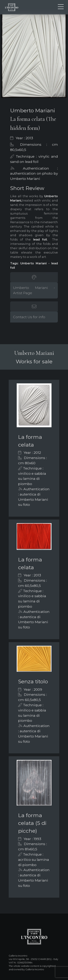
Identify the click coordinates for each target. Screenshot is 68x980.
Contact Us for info (29, 317)
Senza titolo (33, 681)
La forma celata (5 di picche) (32, 823)
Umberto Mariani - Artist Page (34, 290)
